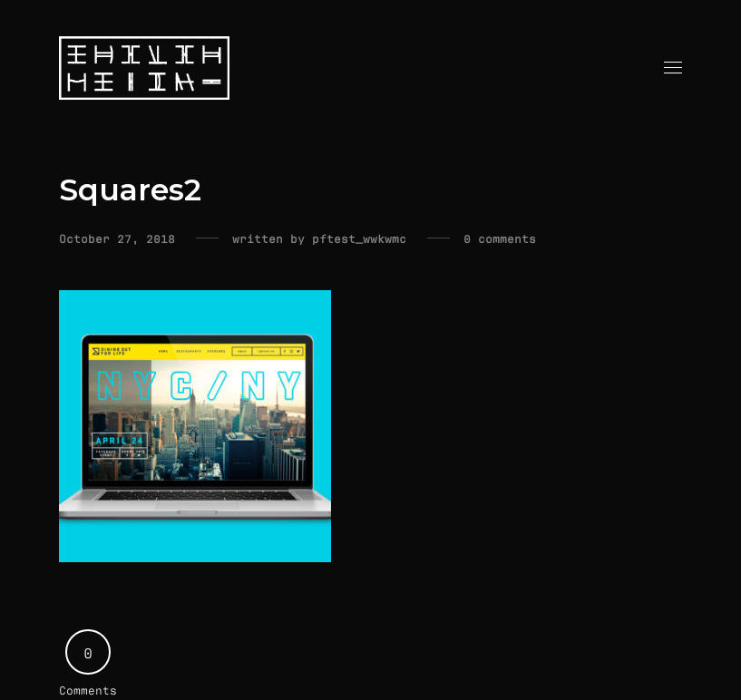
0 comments (500, 238)
